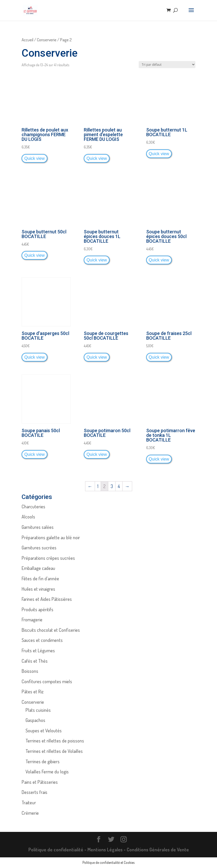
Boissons (30, 671)
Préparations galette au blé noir (51, 537)
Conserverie (47, 40)
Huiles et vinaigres (38, 589)
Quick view (34, 158)
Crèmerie (30, 813)
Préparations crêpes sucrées (48, 558)
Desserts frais (34, 792)
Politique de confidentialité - (58, 850)
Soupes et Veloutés (44, 731)
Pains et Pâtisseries (40, 782)
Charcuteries (33, 507)
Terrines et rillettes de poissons (55, 741)
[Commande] (167, 65)
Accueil (27, 40)
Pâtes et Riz (33, 692)
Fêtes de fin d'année (40, 578)
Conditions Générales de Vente (158, 850)
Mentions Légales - (107, 850)
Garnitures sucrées (39, 548)
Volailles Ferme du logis (47, 772)
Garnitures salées (38, 527)
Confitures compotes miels (47, 681)
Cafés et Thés (35, 661)
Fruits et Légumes (38, 650)
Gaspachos (35, 720)
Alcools (28, 517)
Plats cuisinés (38, 710)
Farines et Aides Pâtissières (47, 599)
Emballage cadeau (38, 568)
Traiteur (29, 803)
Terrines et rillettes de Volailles (54, 751)
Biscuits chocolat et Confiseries (51, 630)
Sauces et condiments (42, 640)
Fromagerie (32, 620)
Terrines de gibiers (43, 761)
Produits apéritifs (37, 609)
